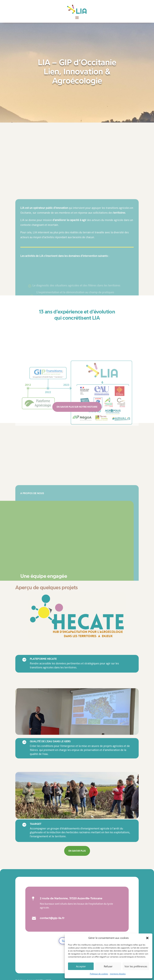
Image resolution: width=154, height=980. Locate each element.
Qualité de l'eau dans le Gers (50, 741)
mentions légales (118, 974)
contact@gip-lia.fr (52, 918)
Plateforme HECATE (43, 659)
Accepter (81, 966)
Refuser (108, 966)
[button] (147, 938)
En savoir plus (77, 851)
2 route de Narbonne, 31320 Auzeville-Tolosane (71, 898)
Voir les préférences (136, 966)
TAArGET (36, 824)
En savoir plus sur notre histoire (77, 407)
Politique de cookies (99, 974)
